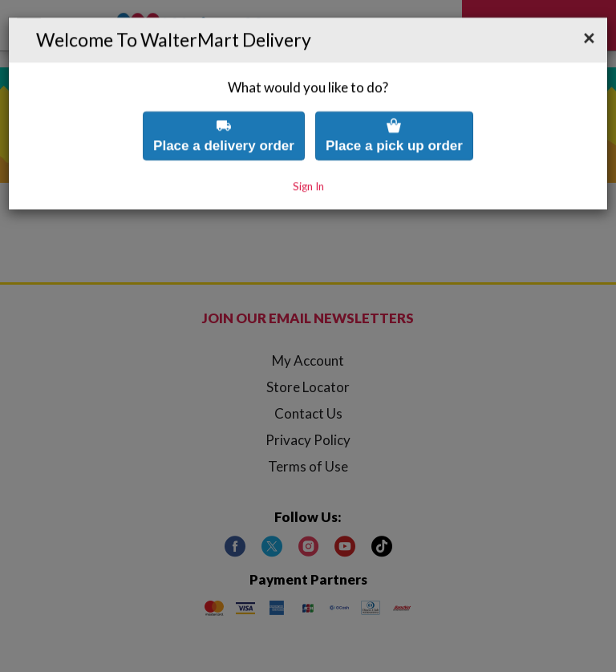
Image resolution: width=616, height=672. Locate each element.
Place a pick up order (394, 115)
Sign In (308, 166)
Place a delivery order (224, 115)
